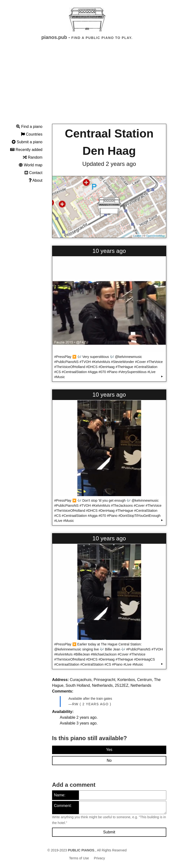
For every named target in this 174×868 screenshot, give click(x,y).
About (36, 180)
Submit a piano (27, 142)
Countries (32, 134)
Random (33, 157)
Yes (109, 750)
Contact (33, 173)
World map (31, 165)
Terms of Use (79, 858)
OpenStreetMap (155, 236)
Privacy (100, 858)
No (109, 760)
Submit (109, 832)
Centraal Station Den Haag (109, 142)
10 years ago (109, 251)
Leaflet (137, 236)
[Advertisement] (87, 86)
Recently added (26, 150)
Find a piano (29, 127)
